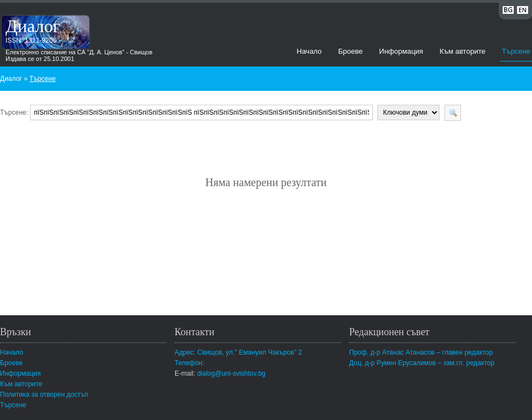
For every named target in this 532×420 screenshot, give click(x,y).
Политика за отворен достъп (44, 395)
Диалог (33, 26)
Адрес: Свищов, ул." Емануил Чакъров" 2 (238, 352)
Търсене (516, 51)
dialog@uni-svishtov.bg (231, 373)
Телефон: (189, 363)
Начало (309, 51)
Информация (401, 51)
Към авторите (462, 51)
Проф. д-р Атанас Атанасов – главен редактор (421, 352)
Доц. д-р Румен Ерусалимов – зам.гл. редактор (422, 363)
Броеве (350, 51)
